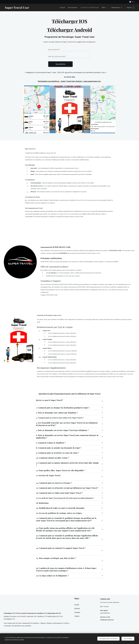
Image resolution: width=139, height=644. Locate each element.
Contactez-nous (105, 599)
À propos (77, 612)
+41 (101, 613)
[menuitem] (63, 7)
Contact (77, 616)
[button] (117, 7)
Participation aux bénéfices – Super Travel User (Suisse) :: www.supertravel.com (69, 81)
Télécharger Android (70, 30)
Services (77, 608)
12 (101, 606)
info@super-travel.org (107, 620)
